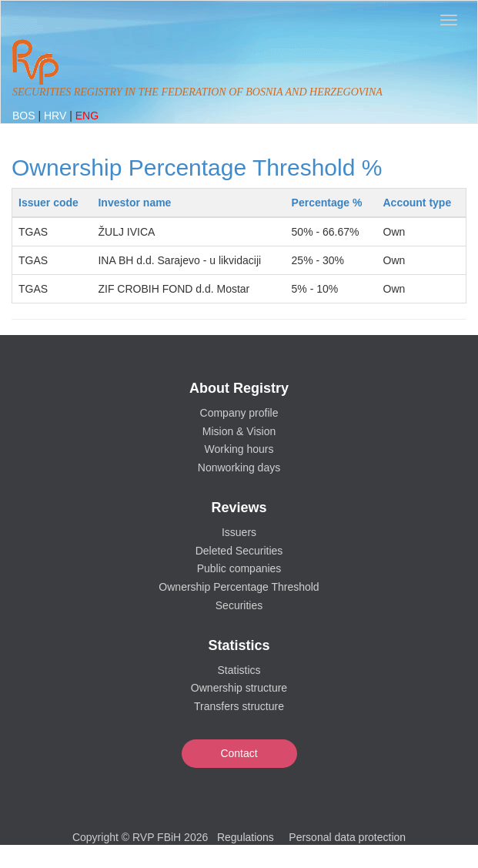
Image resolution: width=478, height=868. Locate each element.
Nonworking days (239, 468)
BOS (25, 116)
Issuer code (48, 203)
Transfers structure (239, 706)
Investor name (134, 203)
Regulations (246, 837)
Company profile (239, 413)
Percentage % (327, 203)
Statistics (239, 670)
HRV (57, 116)
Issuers (239, 532)
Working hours (239, 449)
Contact (239, 753)
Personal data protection (347, 837)
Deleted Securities (239, 551)
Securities (239, 605)
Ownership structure (239, 688)
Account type (418, 203)
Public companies (239, 568)
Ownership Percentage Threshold (239, 587)
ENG (87, 116)
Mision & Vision (239, 431)
